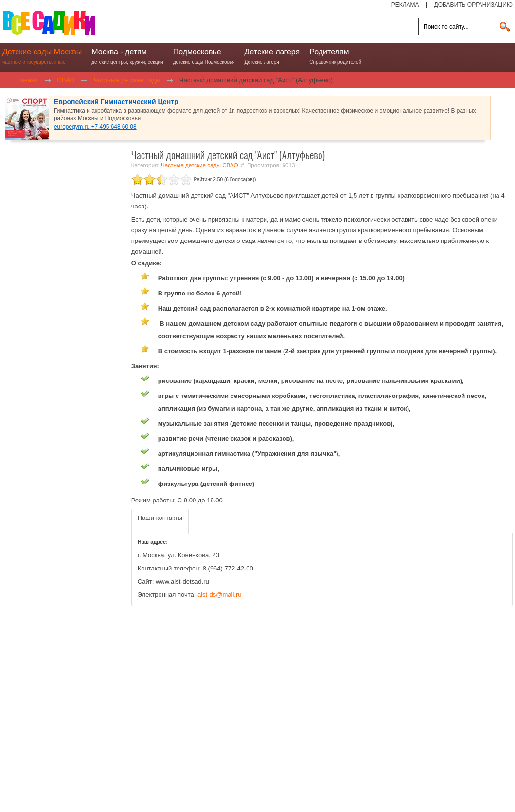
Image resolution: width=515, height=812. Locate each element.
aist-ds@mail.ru (220, 595)
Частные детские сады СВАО (200, 165)
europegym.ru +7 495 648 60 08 (95, 127)
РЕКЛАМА (405, 5)
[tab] (160, 521)
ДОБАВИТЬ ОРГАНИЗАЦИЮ (473, 5)
